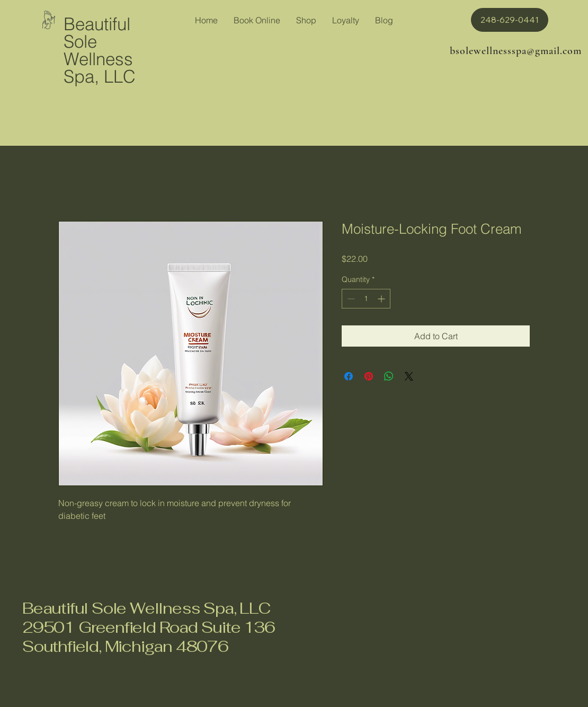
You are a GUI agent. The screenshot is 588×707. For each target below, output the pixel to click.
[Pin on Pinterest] (369, 376)
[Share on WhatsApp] (389, 376)
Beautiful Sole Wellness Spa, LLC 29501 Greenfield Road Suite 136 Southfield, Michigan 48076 (149, 627)
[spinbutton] (366, 299)
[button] (510, 20)
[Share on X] (409, 376)
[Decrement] (350, 299)
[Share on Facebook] (349, 376)
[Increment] (382, 299)
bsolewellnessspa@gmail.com (516, 51)
